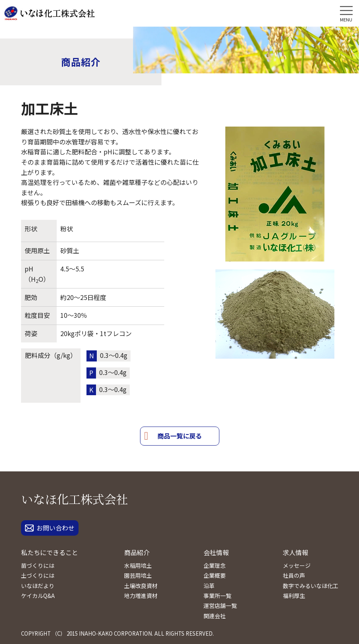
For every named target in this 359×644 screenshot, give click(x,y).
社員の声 (294, 575)
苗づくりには (38, 565)
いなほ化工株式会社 (75, 499)
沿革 (209, 586)
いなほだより (38, 586)
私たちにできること (50, 552)
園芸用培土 (138, 575)
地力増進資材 (141, 596)
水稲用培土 (138, 565)
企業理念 (215, 565)
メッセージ (297, 565)
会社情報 (216, 552)
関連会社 (215, 616)
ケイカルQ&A (38, 596)
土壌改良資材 (141, 586)
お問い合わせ (50, 528)
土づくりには (38, 575)
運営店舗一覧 (220, 606)
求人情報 (296, 552)
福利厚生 (294, 596)
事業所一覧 (217, 596)
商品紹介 (137, 552)
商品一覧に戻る (180, 436)
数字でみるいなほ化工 (311, 586)
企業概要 (215, 575)
